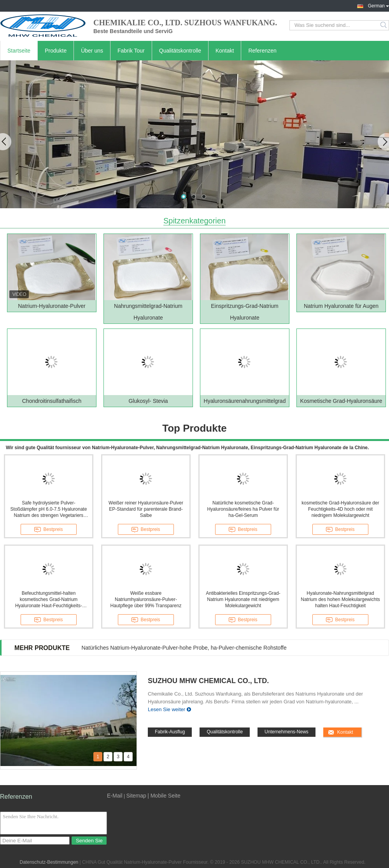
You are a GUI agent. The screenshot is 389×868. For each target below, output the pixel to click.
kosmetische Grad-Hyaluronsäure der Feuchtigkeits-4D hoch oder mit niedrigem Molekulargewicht (340, 509)
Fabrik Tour (131, 51)
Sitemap (136, 796)
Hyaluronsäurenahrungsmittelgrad (245, 401)
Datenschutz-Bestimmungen (49, 862)
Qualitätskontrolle (180, 51)
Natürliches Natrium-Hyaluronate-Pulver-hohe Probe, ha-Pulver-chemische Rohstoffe (184, 648)
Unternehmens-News (286, 732)
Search (384, 25)
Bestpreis (48, 530)
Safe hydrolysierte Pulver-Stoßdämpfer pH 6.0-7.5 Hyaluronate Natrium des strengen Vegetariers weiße (49, 509)
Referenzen (262, 51)
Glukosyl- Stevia (148, 401)
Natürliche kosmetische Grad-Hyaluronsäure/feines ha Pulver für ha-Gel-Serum (243, 509)
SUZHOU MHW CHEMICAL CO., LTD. (208, 681)
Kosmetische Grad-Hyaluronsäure (341, 401)
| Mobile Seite (164, 796)
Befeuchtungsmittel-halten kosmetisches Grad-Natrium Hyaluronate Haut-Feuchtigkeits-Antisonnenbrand (49, 600)
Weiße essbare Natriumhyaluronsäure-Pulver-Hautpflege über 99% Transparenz (146, 599)
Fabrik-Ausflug (170, 732)
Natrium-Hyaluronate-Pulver (52, 306)
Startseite (19, 51)
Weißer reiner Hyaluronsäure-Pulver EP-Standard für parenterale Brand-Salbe (146, 509)
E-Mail (115, 796)
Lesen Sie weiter (166, 709)
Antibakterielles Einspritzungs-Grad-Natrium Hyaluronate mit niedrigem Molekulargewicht (243, 599)
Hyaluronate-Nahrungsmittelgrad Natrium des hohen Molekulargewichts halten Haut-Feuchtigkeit (340, 599)
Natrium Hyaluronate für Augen (341, 306)
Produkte (56, 51)
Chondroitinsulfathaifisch (52, 401)
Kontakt (225, 51)
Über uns (92, 51)
